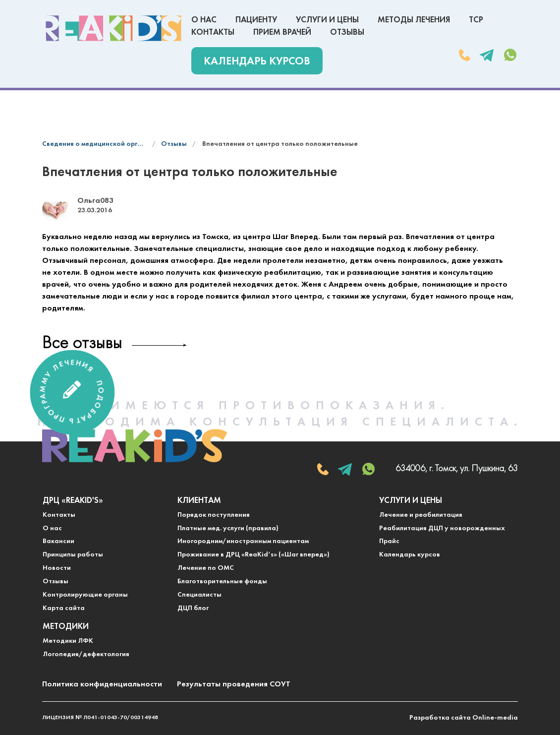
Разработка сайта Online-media (464, 718)
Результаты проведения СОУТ (234, 684)
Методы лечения (414, 20)
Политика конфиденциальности (102, 684)
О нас (204, 20)
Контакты (213, 32)
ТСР (476, 20)
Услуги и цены (327, 20)
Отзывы (347, 32)
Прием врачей (282, 32)
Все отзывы (82, 344)
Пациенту (256, 20)
